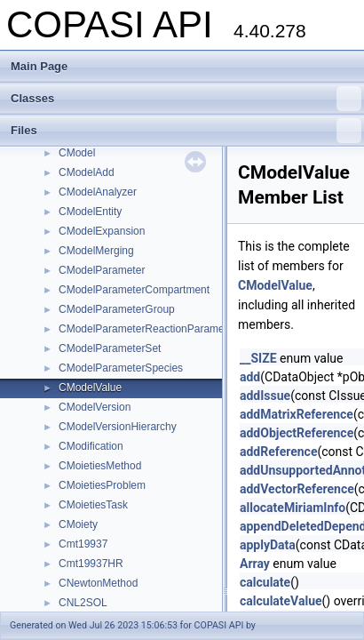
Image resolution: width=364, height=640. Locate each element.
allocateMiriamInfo (293, 508)
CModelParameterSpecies (121, 368)
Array (255, 564)
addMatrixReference (297, 414)
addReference (278, 452)
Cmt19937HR (91, 564)
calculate (265, 582)
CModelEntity (90, 212)
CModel (77, 153)
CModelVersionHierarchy (118, 427)
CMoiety (78, 524)
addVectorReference (297, 489)
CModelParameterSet (110, 348)
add (250, 377)
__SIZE (258, 358)
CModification (91, 446)
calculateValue (281, 601)
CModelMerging (96, 251)
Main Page (39, 66)
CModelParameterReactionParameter (148, 329)
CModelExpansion (102, 231)
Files (186, 131)
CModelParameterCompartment (134, 290)
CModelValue (90, 388)
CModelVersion (95, 407)
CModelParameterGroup (117, 309)
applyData (268, 545)
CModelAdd (87, 172)
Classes (186, 99)
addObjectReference (297, 433)
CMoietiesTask (93, 505)
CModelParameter (102, 270)
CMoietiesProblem (102, 485)
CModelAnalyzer (98, 192)
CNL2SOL (83, 603)
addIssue (265, 396)
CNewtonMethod (98, 583)
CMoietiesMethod (100, 466)
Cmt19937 (83, 544)
